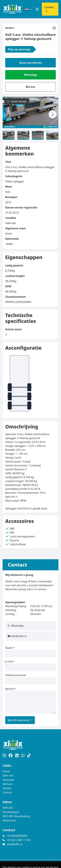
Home (6, 771)
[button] (8, 114)
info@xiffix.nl (19, 636)
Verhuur (8, 784)
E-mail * (30, 665)
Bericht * (30, 700)
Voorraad (8, 780)
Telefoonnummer (30, 679)
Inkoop (7, 788)
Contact (7, 792)
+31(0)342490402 (17, 836)
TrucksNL (23, 864)
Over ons (8, 776)
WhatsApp (31, 75)
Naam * (30, 651)
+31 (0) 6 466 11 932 (19, 840)
